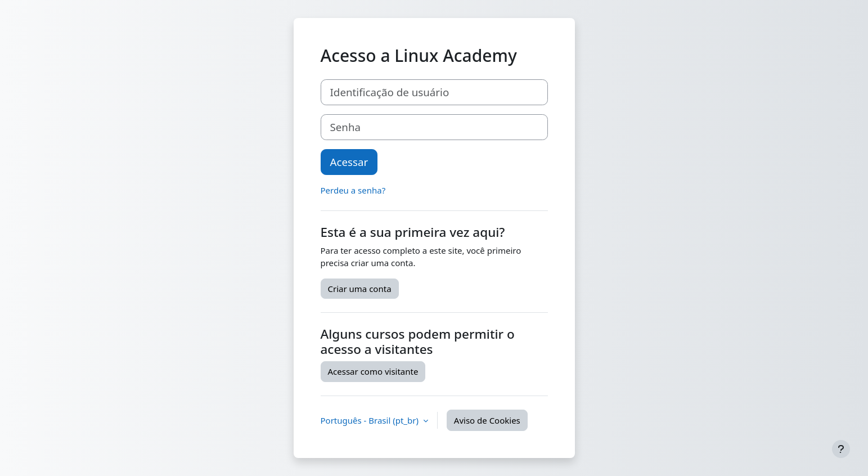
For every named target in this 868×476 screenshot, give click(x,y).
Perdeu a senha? (353, 190)
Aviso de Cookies (487, 420)
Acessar (349, 162)
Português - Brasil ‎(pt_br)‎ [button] (371, 420)
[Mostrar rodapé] (841, 449)
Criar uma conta (360, 289)
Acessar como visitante (373, 371)
